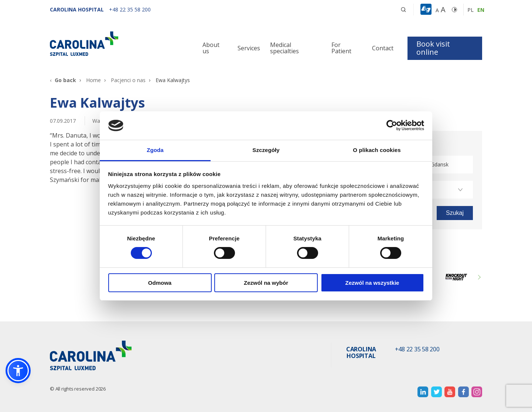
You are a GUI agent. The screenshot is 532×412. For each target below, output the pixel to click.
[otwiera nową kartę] (423, 392)
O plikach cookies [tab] (377, 150)
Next (478, 277)
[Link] (118, 44)
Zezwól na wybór (266, 283)
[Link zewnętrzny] (456, 277)
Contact (383, 48)
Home (93, 80)
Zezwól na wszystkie (372, 283)
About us (211, 48)
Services (249, 48)
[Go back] (63, 80)
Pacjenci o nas (128, 80)
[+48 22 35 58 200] (130, 9)
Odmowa (160, 283)
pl (470, 10)
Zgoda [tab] (155, 150)
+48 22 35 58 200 (417, 349)
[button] (427, 10)
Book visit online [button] (433, 48)
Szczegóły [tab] (266, 150)
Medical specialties (284, 48)
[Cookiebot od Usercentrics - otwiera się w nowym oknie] (392, 125)
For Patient (341, 48)
